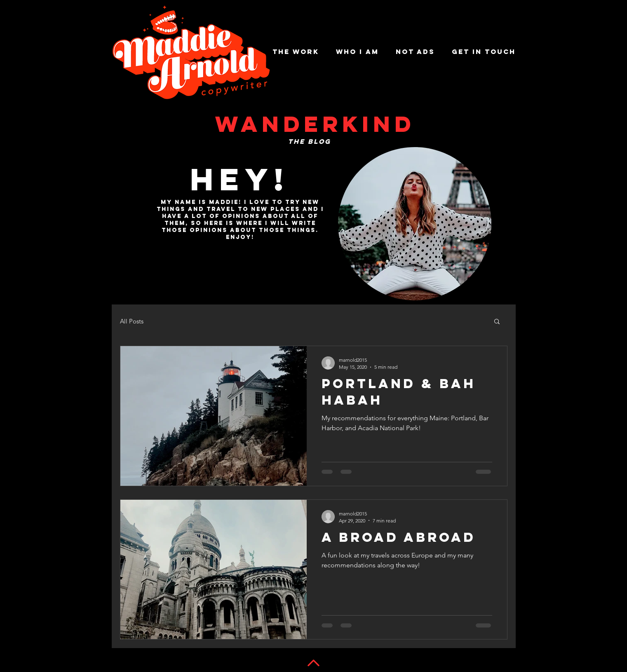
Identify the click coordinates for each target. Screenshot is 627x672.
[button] (497, 322)
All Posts (132, 321)
